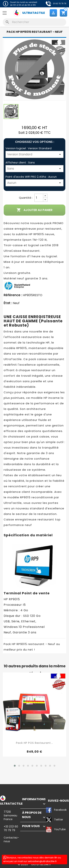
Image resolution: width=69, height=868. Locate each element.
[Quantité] (39, 198)
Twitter (49, 820)
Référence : (13, 295)
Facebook (49, 810)
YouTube (49, 829)
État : (8, 303)
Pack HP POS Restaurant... (34, 743)
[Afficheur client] (34, 169)
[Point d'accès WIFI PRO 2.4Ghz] (34, 183)
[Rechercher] (34, 22)
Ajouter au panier (34, 210)
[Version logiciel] (34, 154)
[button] (15, 766)
